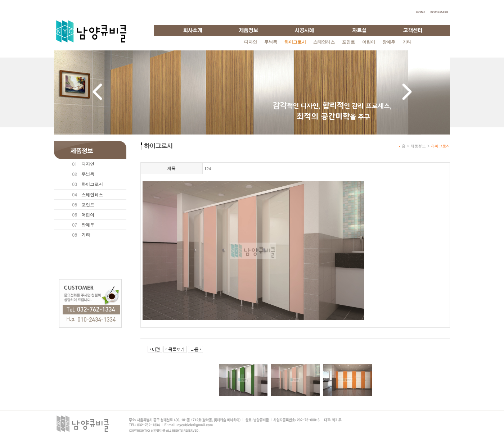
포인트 (348, 42)
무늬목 (271, 42)
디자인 (251, 42)
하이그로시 (92, 184)
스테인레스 (324, 42)
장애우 (389, 42)
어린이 (369, 42)
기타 (407, 42)
